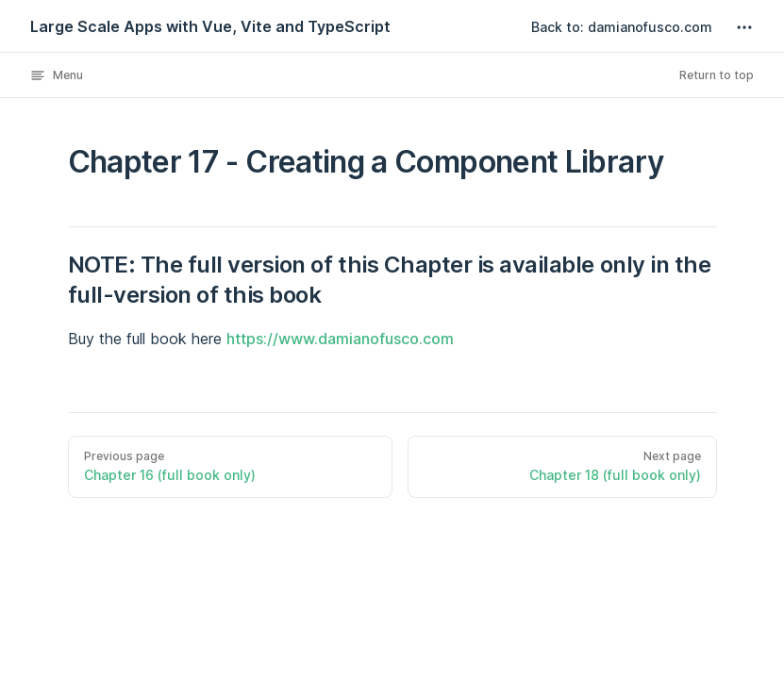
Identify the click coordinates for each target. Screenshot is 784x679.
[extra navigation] (744, 27)
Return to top (717, 75)
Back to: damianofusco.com (622, 27)
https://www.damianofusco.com (340, 339)
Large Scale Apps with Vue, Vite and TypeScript (210, 26)
